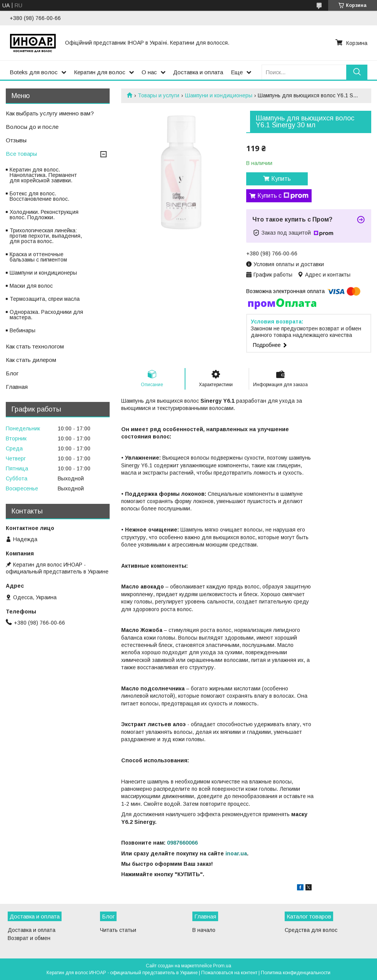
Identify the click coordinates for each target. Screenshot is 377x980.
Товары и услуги (158, 95)
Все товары (21, 154)
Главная (17, 387)
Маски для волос (31, 286)
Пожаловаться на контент (229, 973)
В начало (204, 930)
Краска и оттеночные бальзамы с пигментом (38, 257)
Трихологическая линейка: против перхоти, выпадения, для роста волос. (46, 236)
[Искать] (357, 72)
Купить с (283, 196)
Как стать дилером (31, 360)
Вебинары (23, 330)
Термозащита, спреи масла (45, 299)
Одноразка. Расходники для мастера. (46, 315)
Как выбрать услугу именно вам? (50, 113)
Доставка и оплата (198, 72)
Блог (12, 373)
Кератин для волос (100, 72)
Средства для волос (311, 930)
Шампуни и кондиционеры (219, 95)
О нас (149, 72)
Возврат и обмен (29, 938)
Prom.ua (222, 966)
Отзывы (16, 140)
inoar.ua (236, 853)
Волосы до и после (32, 127)
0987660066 (182, 843)
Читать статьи (118, 930)
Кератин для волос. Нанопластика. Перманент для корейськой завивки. (43, 175)
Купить (281, 179)
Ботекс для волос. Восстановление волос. (39, 196)
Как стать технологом (35, 346)
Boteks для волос (34, 72)
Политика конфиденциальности (296, 973)
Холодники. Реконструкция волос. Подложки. (44, 215)
